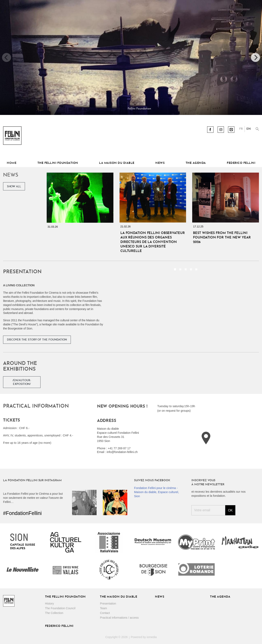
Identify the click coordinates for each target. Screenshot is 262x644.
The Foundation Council (60, 608)
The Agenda (196, 163)
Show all (14, 187)
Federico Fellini (241, 163)
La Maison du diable (117, 163)
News (160, 163)
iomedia (152, 637)
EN (249, 129)
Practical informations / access (119, 618)
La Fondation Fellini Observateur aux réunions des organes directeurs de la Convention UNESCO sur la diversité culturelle (153, 242)
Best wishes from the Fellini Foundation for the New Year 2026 (222, 238)
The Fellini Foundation (58, 163)
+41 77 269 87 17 (119, 448)
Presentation (108, 604)
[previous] (7, 57)
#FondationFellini (22, 513)
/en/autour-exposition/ (22, 382)
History (50, 604)
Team (103, 608)
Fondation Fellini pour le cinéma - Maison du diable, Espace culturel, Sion (156, 492)
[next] (255, 57)
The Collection (54, 613)
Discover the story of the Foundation (37, 340)
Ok (230, 510)
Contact (105, 613)
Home (12, 163)
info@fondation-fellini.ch (122, 452)
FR (241, 129)
